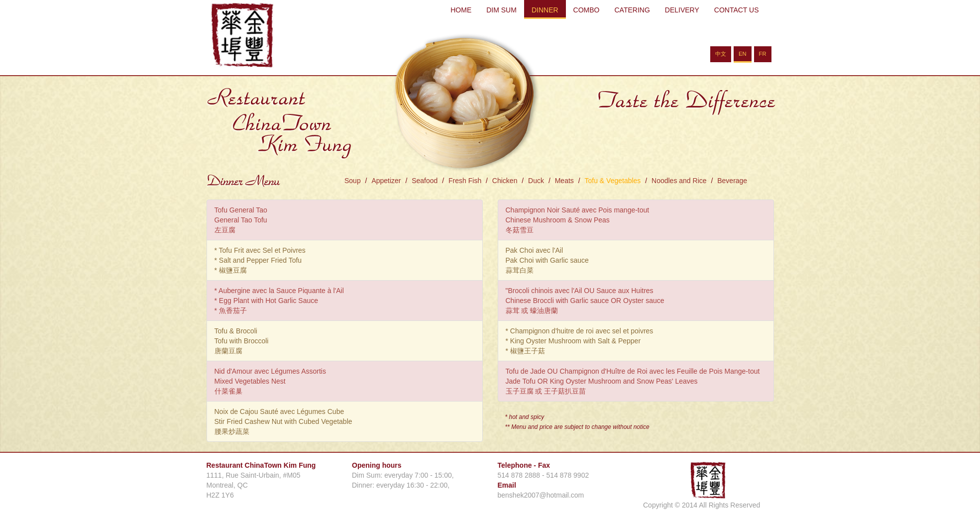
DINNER (545, 10)
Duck (536, 181)
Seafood (425, 181)
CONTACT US (737, 10)
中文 (721, 54)
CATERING (632, 10)
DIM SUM (501, 10)
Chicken (505, 181)
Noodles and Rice (679, 181)
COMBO (587, 10)
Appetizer (386, 181)
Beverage (732, 181)
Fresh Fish (465, 181)
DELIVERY (682, 10)
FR (763, 54)
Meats (564, 181)
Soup (353, 181)
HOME (461, 10)
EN (743, 54)
